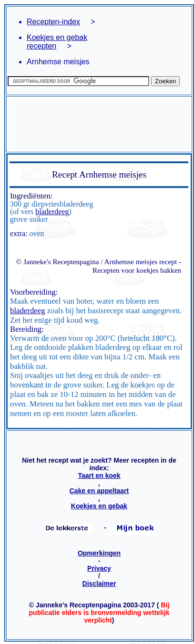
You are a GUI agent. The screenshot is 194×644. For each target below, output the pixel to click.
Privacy (99, 568)
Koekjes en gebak (99, 506)
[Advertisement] (99, 124)
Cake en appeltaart (99, 491)
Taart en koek (99, 476)
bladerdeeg (52, 212)
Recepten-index (53, 22)
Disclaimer (99, 584)
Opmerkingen (99, 553)
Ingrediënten (30, 196)
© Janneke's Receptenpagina (58, 262)
